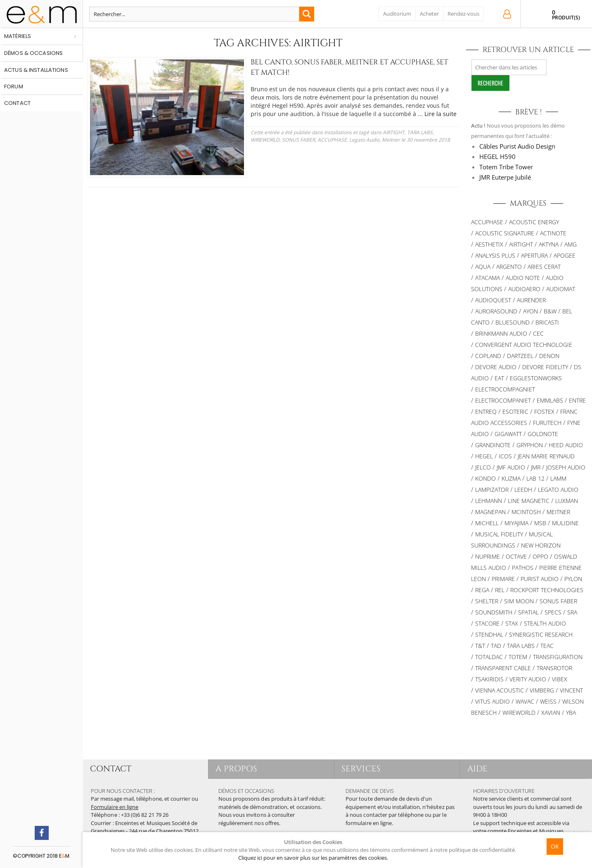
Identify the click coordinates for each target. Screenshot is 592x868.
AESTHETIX (489, 244)
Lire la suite (315, 114)
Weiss (548, 701)
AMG (571, 244)
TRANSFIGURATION (558, 657)
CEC (538, 333)
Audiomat (561, 289)
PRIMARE (503, 579)
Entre (577, 400)
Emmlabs (550, 400)
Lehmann (489, 501)
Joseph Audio (566, 467)
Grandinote (493, 445)
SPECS (553, 612)
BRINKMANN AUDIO (501, 333)
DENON (549, 356)
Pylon (573, 579)
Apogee (565, 255)
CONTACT (111, 769)
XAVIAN (551, 713)
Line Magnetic (529, 501)
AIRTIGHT (367, 132)
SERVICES (362, 769)
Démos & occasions (33, 53)
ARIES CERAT (544, 267)
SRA (572, 612)
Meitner (315, 140)
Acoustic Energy (534, 222)
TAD (496, 646)
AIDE (478, 769)
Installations (311, 132)
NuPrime (488, 556)
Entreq (486, 411)
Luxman (567, 501)
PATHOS (523, 568)
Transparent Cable (503, 668)
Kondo (485, 478)
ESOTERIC (515, 411)
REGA (482, 590)
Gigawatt (508, 434)
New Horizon (541, 545)
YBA (571, 713)
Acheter (429, 14)
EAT (499, 378)
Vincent (571, 690)
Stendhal (489, 634)
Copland (488, 356)
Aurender (531, 300)
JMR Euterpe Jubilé (505, 177)
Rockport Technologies (547, 590)
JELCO (483, 467)
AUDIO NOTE (523, 278)
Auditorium (397, 14)
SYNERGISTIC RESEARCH (541, 634)
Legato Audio (288, 140)
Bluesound (513, 322)
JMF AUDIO (511, 467)
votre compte (490, 831)
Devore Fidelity (545, 367)
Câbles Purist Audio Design (517, 146)
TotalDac (489, 657)
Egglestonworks (536, 378)
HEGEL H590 (497, 157)
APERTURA (534, 255)
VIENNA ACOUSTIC (500, 690)
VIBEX (560, 679)
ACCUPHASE (256, 140)
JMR (536, 467)
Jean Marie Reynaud (546, 456)
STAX (512, 623)
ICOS (505, 456)
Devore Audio (496, 367)
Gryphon (530, 445)
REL (500, 590)
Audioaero (524, 289)
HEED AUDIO (566, 445)
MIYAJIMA (516, 523)
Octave (516, 556)
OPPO (540, 556)
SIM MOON (519, 601)
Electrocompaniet (503, 400)
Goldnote (543, 434)
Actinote (553, 233)
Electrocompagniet (505, 389)
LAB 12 (535, 478)
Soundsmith (494, 612)
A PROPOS (238, 769)
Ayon (530, 311)
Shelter (487, 601)
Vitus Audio (493, 701)
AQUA (483, 267)
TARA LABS (393, 132)
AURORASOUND (496, 311)
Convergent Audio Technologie (524, 345)
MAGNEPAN (490, 512)
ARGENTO (509, 267)
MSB (540, 523)
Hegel (484, 456)
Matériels (18, 36)
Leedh (523, 490)
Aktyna (549, 244)
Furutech (547, 423)
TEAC (547, 646)
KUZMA (511, 478)
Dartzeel (520, 356)
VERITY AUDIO (528, 679)
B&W (550, 311)
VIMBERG (542, 690)
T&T (480, 646)
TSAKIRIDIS (489, 679)
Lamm (558, 478)
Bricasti (547, 322)
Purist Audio (540, 579)
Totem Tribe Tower (506, 167)
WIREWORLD (423, 132)
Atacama (488, 278)
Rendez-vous (463, 14)
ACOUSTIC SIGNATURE (505, 233)
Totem (518, 657)
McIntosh (526, 512)
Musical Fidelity (499, 534)
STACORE (487, 623)
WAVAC (525, 701)
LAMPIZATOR (492, 490)
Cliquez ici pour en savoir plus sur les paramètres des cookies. (313, 858)
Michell (487, 523)
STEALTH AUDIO (545, 623)
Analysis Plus (495, 255)
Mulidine (565, 523)
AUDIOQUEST (493, 300)
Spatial (528, 612)
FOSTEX (544, 411)
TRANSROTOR (554, 668)
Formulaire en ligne (115, 807)
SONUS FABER (558, 601)
